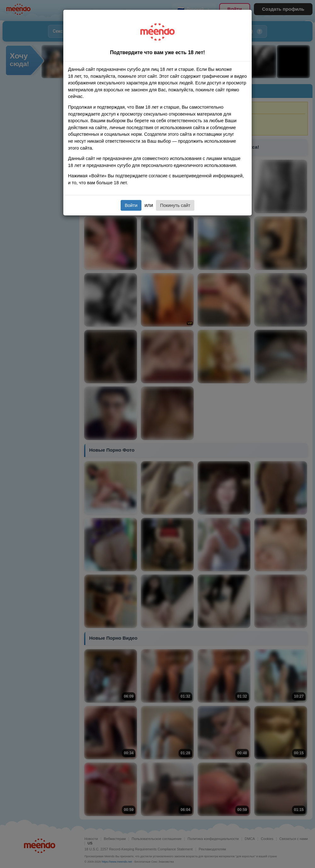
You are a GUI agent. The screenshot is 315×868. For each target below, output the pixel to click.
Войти (131, 205)
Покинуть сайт (175, 205)
